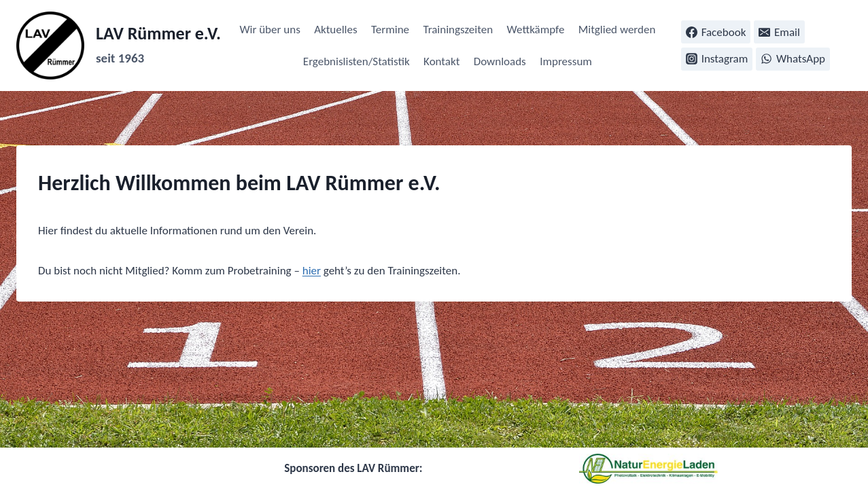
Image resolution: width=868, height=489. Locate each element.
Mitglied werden (617, 30)
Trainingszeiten (458, 30)
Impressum (566, 61)
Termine (390, 30)
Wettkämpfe (536, 30)
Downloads (500, 61)
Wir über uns (270, 30)
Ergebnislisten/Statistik (357, 61)
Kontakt (441, 61)
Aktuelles (335, 30)
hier (312, 271)
